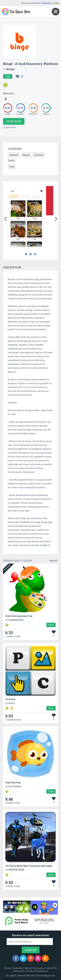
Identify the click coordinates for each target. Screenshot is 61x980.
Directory (40, 968)
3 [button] (35, 254)
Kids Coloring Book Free (19, 616)
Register (47, 3)
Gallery (28, 968)
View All (54, 561)
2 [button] (30, 254)
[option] (26, 217)
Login (56, 3)
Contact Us (19, 971)
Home (8, 968)
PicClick (10, 699)
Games (26, 155)
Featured (18, 968)
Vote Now (14, 121)
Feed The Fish (13, 783)
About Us (52, 968)
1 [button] (26, 254)
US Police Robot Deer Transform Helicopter (29, 866)
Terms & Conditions (37, 971)
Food (12, 167)
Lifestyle (39, 155)
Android (14, 155)
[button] (5, 218)
